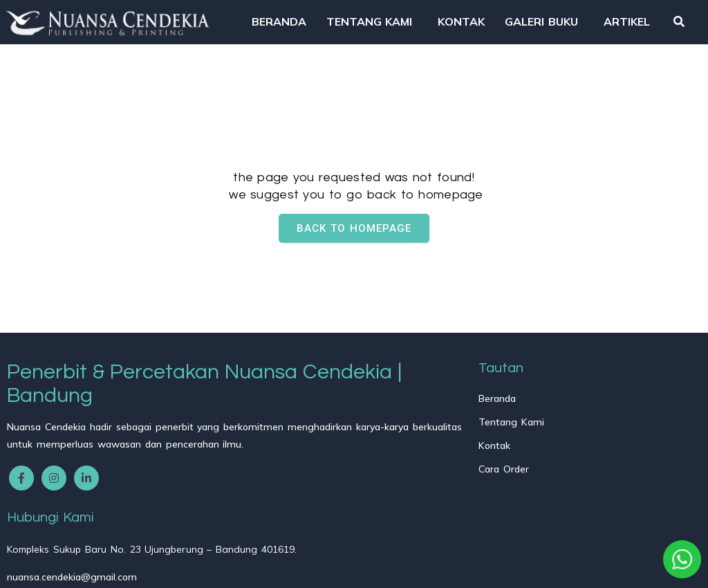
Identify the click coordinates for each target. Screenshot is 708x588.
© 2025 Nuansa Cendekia (73, 568)
